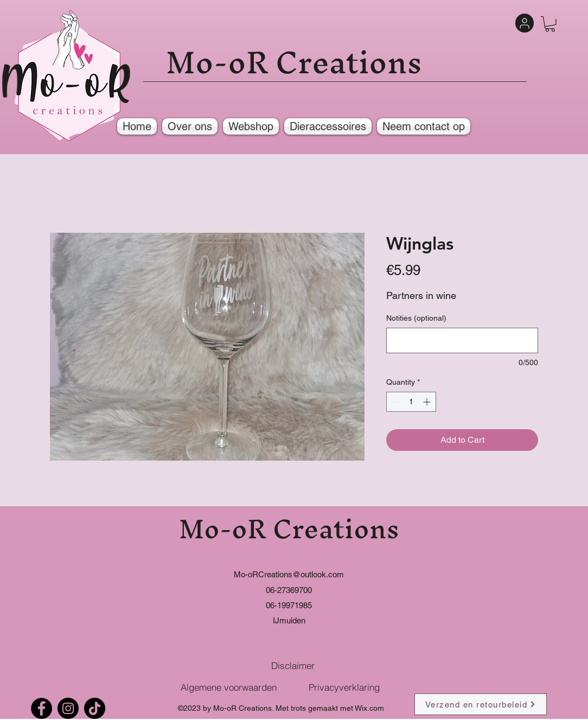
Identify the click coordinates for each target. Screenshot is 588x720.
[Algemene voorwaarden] (228, 687)
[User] (525, 23)
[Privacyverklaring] (344, 687)
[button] (550, 24)
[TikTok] (95, 708)
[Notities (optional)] (462, 340)
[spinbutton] (411, 402)
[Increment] (428, 402)
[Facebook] (41, 708)
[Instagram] (68, 708)
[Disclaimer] (293, 665)
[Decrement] (395, 402)
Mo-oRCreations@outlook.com (289, 574)
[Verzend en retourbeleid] (481, 704)
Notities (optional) (416, 318)
